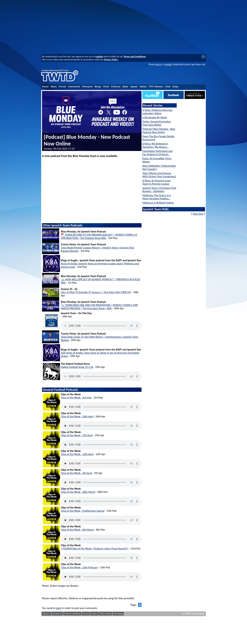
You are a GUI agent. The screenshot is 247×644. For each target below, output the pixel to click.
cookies (99, 56)
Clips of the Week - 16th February (80, 567)
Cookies (94, 614)
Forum (62, 87)
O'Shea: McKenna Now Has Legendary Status (157, 112)
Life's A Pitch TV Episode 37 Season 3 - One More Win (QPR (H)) (96, 292)
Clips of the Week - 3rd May (76, 398)
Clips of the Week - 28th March (78, 492)
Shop (175, 87)
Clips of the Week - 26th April (77, 416)
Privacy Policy (111, 60)
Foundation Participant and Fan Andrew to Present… (157, 153)
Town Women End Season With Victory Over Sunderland (159, 175)
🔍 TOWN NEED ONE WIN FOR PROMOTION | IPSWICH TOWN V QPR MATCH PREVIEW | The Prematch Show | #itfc (99, 307)
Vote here (198, 214)
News (54, 87)
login (59, 608)
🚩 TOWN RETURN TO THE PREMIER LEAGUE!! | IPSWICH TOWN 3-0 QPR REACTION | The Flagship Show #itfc (99, 236)
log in (158, 64)
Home (45, 87)
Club (168, 87)
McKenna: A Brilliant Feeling (158, 203)
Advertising (118, 614)
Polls (106, 87)
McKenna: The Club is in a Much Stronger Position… (157, 197)
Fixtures (116, 87)
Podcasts (87, 87)
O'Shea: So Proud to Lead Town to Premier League (156, 182)
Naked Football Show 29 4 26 (77, 367)
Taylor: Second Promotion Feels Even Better (157, 123)
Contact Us (57, 614)
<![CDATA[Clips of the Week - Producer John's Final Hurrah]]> (95, 549)
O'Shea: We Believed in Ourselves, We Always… (155, 145)
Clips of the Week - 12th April (77, 454)
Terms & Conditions (72, 614)
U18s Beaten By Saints (155, 117)
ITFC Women (156, 87)
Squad (134, 87)
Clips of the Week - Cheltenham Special (83, 511)
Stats (125, 87)
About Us (47, 614)
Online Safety (105, 614)
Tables (143, 87)
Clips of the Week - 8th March (77, 530)
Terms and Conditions (135, 56)
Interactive (74, 87)
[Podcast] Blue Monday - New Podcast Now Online (159, 131)
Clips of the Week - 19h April (77, 435)
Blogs (98, 87)
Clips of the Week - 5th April (76, 473)
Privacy (86, 614)
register (168, 64)
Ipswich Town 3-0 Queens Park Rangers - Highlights (159, 190)
